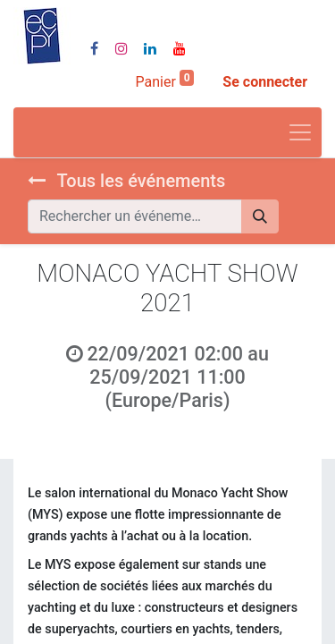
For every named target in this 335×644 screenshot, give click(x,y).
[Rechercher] (260, 216)
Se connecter (265, 82)
